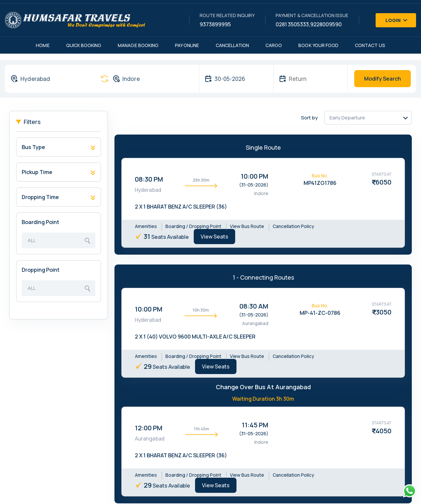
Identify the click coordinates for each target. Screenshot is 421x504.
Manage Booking (138, 45)
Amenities (146, 226)
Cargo (274, 45)
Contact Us (370, 45)
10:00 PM (255, 176)
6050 (384, 182)
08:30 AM (254, 306)
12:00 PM (149, 428)
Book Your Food (318, 45)
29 (148, 366)
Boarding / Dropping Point (193, 226)
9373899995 (215, 24)
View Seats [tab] (214, 237)
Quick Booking (84, 45)
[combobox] (49, 79)
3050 (384, 312)
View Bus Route (247, 226)
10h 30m (201, 310)
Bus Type (33, 147)
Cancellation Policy (293, 226)
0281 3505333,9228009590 (309, 24)
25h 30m (201, 180)
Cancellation (233, 45)
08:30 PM (149, 179)
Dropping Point (41, 270)
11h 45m (202, 429)
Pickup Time (37, 172)
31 (147, 236)
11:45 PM (255, 425)
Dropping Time (40, 197)
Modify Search (383, 79)
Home (43, 45)
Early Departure (347, 118)
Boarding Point (40, 222)
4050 (384, 431)
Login (397, 20)
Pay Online (187, 45)
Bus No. (320, 176)
